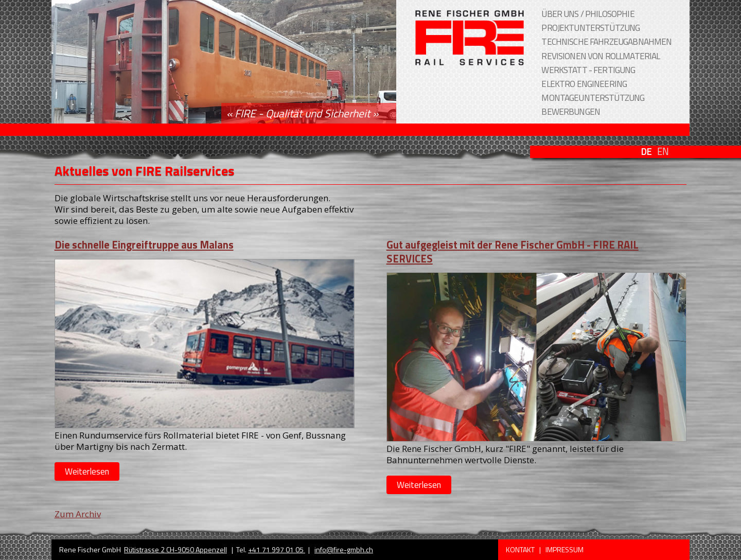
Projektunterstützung (590, 28)
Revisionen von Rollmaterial (601, 56)
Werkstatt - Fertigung (588, 70)
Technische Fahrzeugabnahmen (606, 42)
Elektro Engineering (584, 84)
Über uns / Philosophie (588, 14)
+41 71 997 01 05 (277, 549)
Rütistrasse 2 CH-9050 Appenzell (175, 549)
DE (647, 152)
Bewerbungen (571, 112)
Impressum (564, 549)
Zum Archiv (78, 514)
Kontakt (521, 549)
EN (663, 152)
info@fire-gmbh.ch (344, 549)
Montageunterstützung (593, 98)
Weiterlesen (87, 471)
